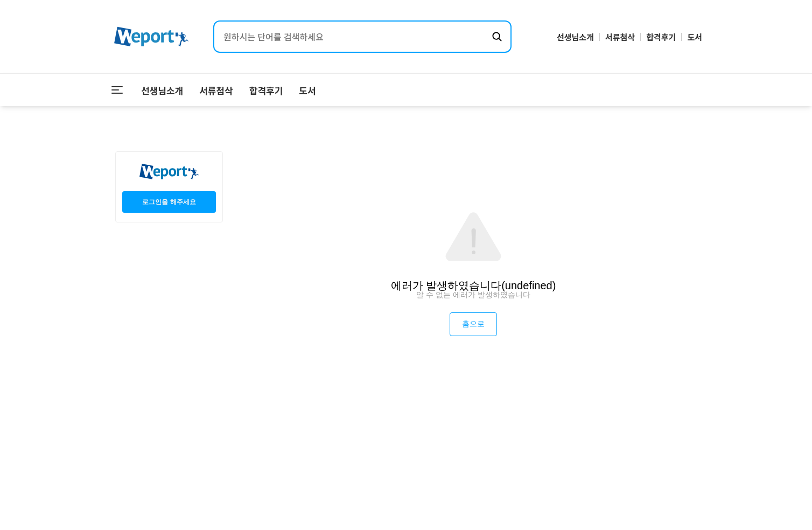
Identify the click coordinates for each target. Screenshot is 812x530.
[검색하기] (497, 37)
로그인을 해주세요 (169, 202)
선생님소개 (575, 37)
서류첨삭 (620, 37)
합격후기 (661, 37)
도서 (695, 37)
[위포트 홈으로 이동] (151, 37)
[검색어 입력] (352, 37)
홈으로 (473, 324)
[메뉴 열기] (117, 90)
